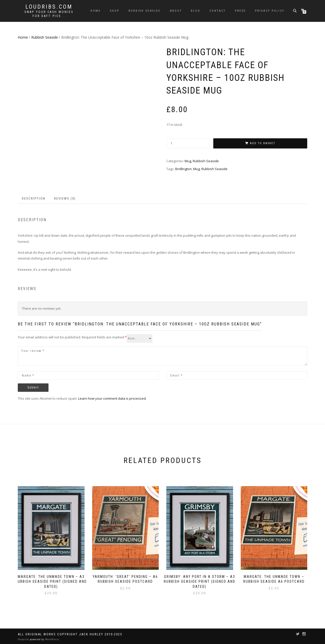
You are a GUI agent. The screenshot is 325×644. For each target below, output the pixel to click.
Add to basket (263, 143)
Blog (196, 11)
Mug (188, 161)
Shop (115, 11)
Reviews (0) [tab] (65, 198)
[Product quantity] (188, 143)
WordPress (52, 639)
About (176, 11)
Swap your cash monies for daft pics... (49, 14)
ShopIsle (24, 639)
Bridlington (183, 169)
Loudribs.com (49, 7)
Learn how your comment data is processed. (112, 398)
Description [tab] (34, 198)
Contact (218, 11)
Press (240, 11)
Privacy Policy (270, 11)
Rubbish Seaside (145, 11)
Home (96, 11)
